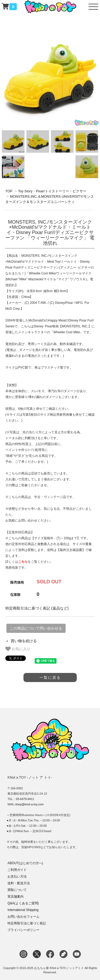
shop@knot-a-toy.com (29, 804)
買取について (17, 890)
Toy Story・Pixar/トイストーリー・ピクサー (52, 191)
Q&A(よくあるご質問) (23, 903)
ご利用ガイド (17, 870)
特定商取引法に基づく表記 (27, 923)
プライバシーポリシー (23, 930)
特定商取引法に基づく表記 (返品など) (37, 608)
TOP (9, 191)
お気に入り (18, 649)
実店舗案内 (15, 897)
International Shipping (23, 910)
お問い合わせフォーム (23, 917)
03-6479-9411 (25, 799)
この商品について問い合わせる (36, 628)
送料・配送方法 (19, 883)
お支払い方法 (17, 876)
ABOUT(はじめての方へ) (25, 863)
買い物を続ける (24, 641)
